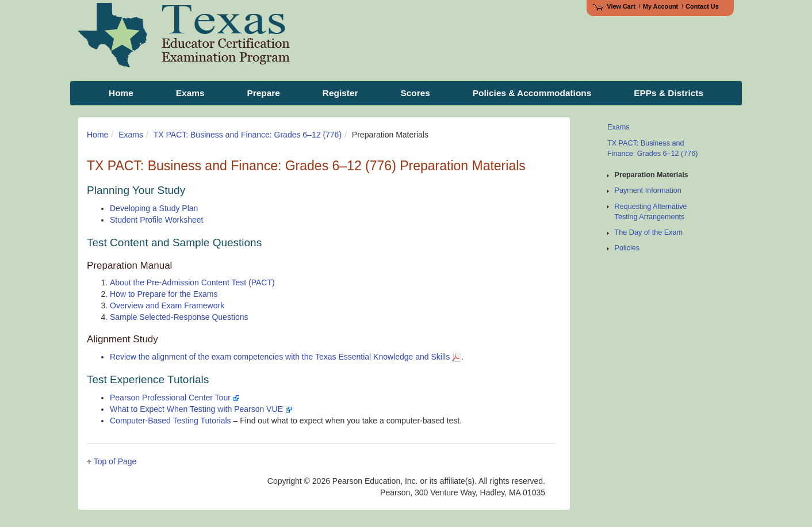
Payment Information (648, 190)
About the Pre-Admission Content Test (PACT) (192, 282)
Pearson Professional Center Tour (175, 398)
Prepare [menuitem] (263, 93)
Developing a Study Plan (154, 208)
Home (97, 135)
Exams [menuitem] (190, 93)
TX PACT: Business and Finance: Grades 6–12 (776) (248, 135)
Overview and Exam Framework (167, 305)
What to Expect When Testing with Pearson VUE (201, 409)
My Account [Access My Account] (660, 6)
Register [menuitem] (340, 93)
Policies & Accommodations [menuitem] (532, 93)
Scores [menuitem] (415, 93)
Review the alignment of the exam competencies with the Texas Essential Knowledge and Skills (286, 357)
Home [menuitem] (121, 93)
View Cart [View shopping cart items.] (614, 6)
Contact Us (702, 6)
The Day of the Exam (649, 232)
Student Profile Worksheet (156, 220)
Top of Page (115, 461)
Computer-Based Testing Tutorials (171, 421)
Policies (627, 248)
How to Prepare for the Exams (164, 294)
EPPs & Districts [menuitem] (669, 93)
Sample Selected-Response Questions (179, 317)
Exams (131, 135)
